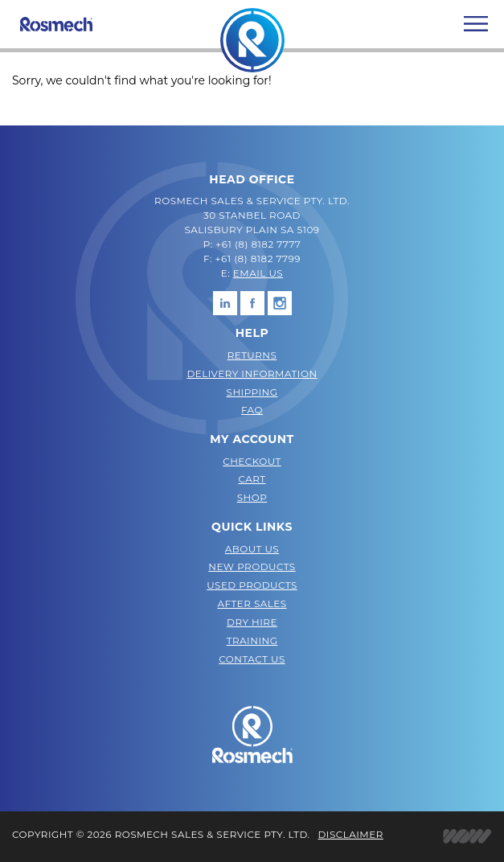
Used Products (252, 585)
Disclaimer (351, 834)
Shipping (252, 392)
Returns (252, 355)
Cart (252, 479)
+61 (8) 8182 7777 (258, 244)
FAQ (252, 410)
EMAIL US (258, 273)
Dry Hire (252, 622)
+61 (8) (233, 259)
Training (252, 640)
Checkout (252, 461)
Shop (252, 497)
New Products (252, 566)
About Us (252, 549)
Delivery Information (252, 374)
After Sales (252, 603)
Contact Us (252, 659)
